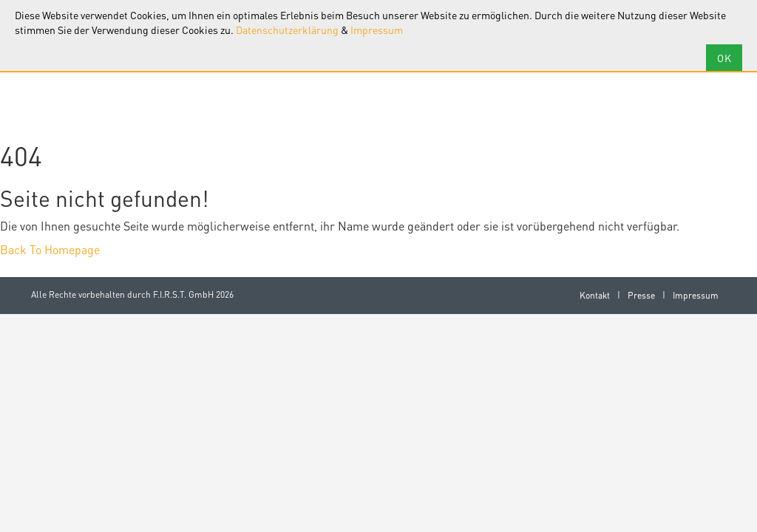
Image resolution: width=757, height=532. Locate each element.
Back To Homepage (50, 249)
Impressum (377, 30)
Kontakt (595, 295)
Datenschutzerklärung (287, 30)
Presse (641, 295)
